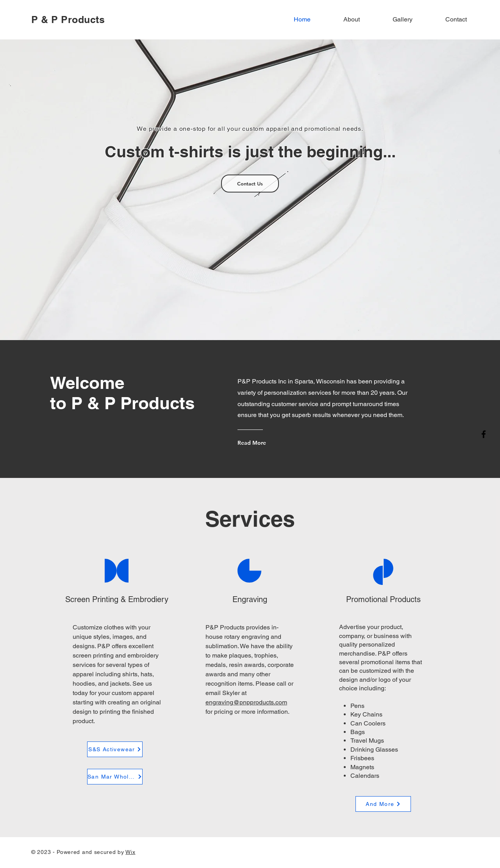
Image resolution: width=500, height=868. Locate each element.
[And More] (383, 804)
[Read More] (268, 443)
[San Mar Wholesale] (115, 777)
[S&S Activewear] (115, 749)
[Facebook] (484, 434)
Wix (130, 852)
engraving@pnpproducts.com (246, 702)
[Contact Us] (250, 184)
